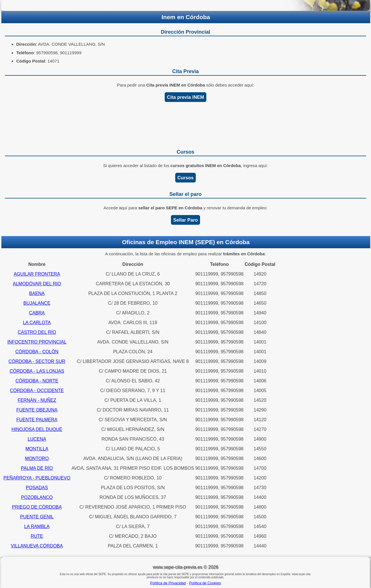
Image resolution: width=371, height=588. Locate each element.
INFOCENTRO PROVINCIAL (37, 342)
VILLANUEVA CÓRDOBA (37, 546)
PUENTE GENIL (37, 517)
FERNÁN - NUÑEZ (37, 400)
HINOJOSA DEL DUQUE (37, 429)
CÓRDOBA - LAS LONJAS (37, 371)
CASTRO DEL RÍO (37, 332)
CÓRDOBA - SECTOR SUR (37, 361)
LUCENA (37, 439)
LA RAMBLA (37, 526)
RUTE (37, 536)
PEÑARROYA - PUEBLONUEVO (37, 478)
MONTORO (37, 458)
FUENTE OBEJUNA (37, 410)
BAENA (37, 293)
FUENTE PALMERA (37, 420)
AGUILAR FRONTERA (37, 274)
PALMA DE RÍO (37, 468)
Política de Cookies (205, 583)
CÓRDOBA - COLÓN (37, 352)
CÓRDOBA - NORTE (37, 381)
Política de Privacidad (168, 583)
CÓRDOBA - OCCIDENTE (37, 391)
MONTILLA (37, 449)
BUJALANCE (37, 303)
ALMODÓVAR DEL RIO (37, 284)
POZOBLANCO (37, 497)
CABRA (37, 313)
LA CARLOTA (37, 323)
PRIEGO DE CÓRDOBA (37, 507)
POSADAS (37, 488)
